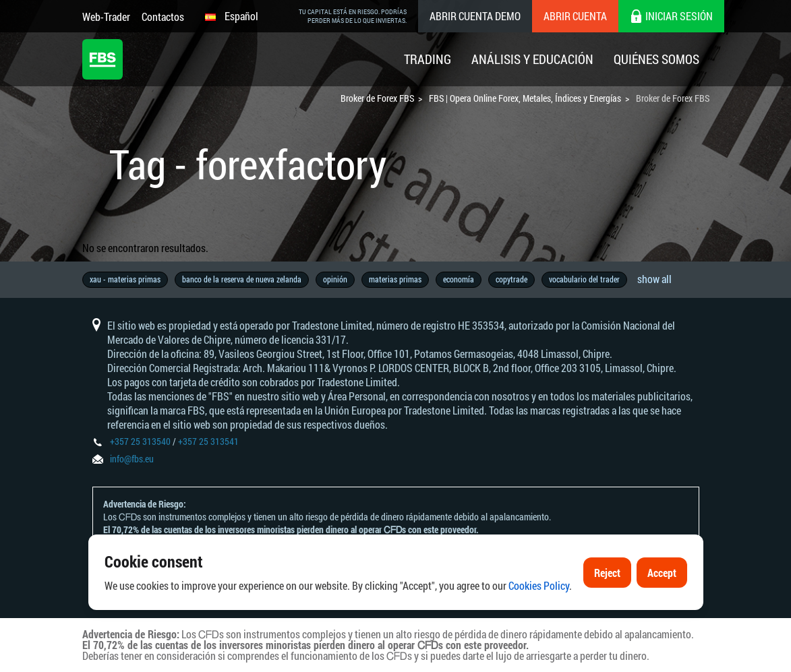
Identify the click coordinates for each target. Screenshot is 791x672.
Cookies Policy (539, 587)
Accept (662, 573)
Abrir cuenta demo (475, 16)
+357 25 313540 (140, 441)
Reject (607, 573)
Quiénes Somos (656, 59)
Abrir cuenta (575, 16)
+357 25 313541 (208, 441)
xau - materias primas (125, 279)
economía (459, 279)
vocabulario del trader (584, 279)
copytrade (511, 279)
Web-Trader (106, 17)
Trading (428, 59)
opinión (335, 279)
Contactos (163, 17)
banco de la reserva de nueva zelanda (242, 279)
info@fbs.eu (132, 459)
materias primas (395, 279)
